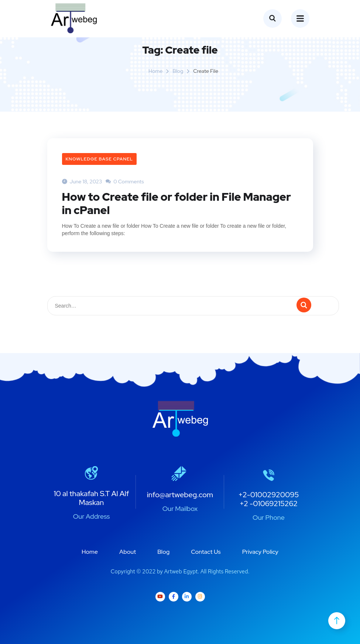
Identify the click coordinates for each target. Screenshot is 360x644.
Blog (178, 71)
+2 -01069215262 (269, 504)
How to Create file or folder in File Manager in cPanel (176, 203)
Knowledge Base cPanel (99, 159)
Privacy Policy (260, 552)
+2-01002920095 (268, 495)
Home (156, 71)
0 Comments (125, 182)
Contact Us (206, 552)
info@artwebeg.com (180, 495)
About (128, 552)
